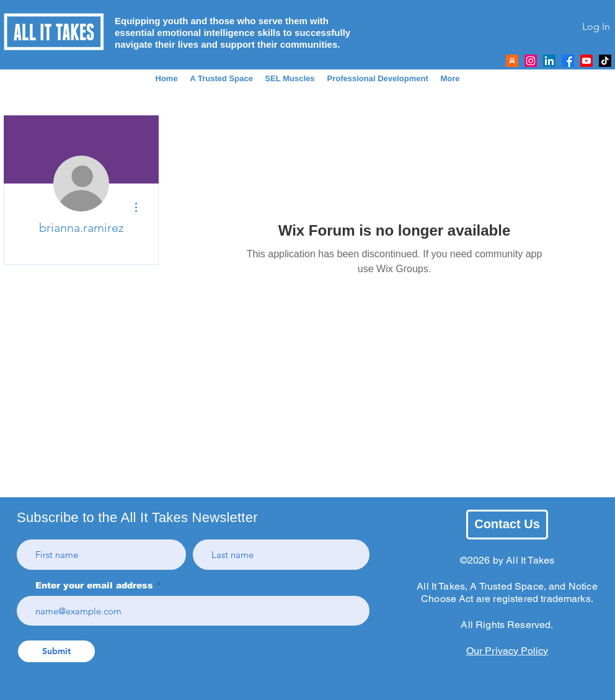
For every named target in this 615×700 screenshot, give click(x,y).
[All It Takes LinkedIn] (549, 61)
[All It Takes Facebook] (568, 61)
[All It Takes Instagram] (531, 61)
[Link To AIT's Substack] (512, 61)
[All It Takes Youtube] (586, 61)
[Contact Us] (507, 525)
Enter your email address (94, 585)
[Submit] (56, 651)
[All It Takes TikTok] (605, 61)
